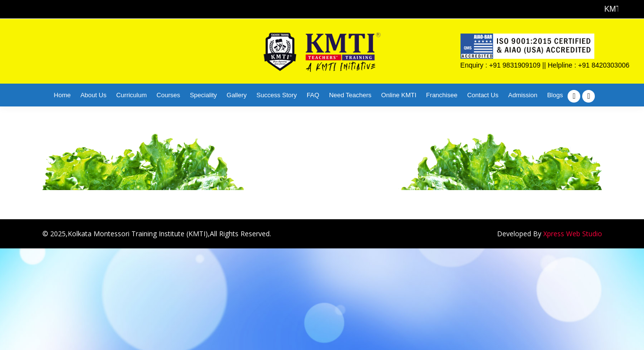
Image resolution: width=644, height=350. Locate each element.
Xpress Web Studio (573, 234)
